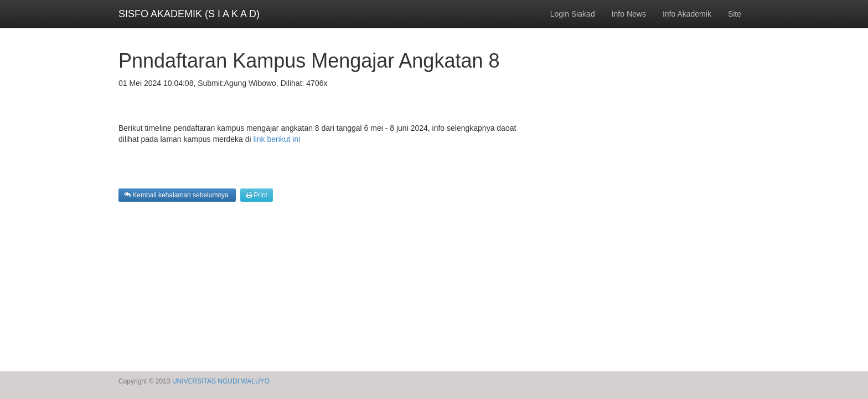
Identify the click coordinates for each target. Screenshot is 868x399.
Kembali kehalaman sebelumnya (177, 195)
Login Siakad (573, 14)
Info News (629, 14)
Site (735, 14)
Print (257, 195)
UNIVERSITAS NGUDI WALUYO (221, 381)
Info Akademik (687, 14)
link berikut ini (277, 139)
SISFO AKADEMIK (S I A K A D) (189, 14)
